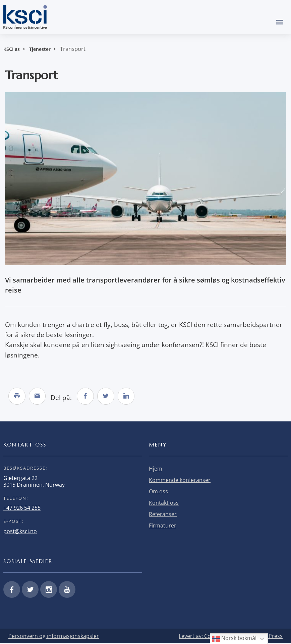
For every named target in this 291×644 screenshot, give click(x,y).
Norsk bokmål (234, 638)
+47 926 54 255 (22, 508)
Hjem (156, 469)
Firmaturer (163, 526)
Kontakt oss (164, 503)
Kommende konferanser (180, 481)
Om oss (158, 492)
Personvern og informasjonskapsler (54, 637)
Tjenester (40, 49)
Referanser (163, 515)
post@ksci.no (20, 532)
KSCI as (12, 49)
